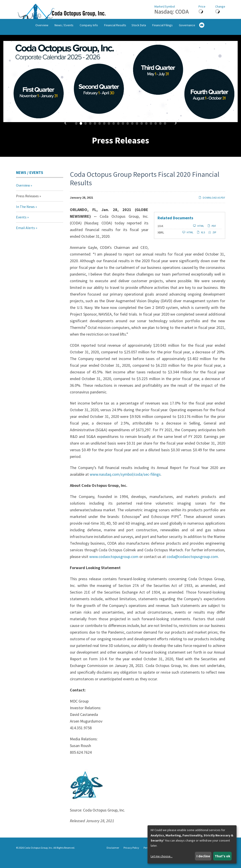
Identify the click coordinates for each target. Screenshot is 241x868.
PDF (212, 236)
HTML (199, 236)
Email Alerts (25, 238)
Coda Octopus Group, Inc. (39, 858)
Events (21, 227)
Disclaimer (113, 858)
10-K (160, 236)
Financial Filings (162, 38)
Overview (42, 38)
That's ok (223, 856)
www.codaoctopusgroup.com (114, 567)
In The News (25, 216)
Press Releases (27, 206)
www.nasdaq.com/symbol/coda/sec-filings (125, 484)
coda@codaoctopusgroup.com (192, 567)
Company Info (89, 38)
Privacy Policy (131, 858)
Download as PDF (212, 208)
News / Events (64, 38)
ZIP (212, 242)
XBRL (161, 242)
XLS (201, 242)
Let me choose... (162, 856)
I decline (203, 856)
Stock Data (139, 38)
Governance (187, 38)
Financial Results (115, 38)
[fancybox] (120, 91)
